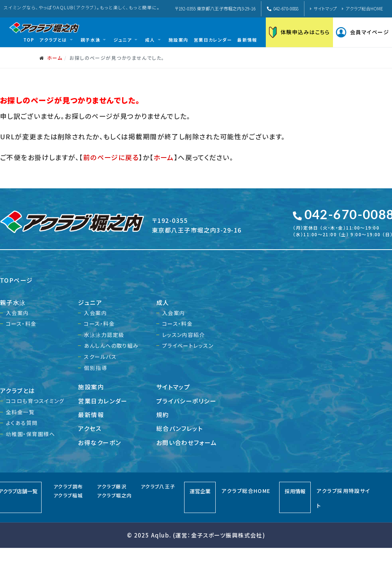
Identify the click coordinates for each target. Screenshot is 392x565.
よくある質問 (22, 423)
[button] (57, 40)
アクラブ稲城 (68, 495)
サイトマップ (325, 8)
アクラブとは (18, 390)
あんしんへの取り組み (111, 345)
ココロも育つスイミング (35, 401)
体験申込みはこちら (299, 32)
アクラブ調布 (68, 486)
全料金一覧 (20, 412)
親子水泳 (13, 302)
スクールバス (100, 357)
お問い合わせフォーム (187, 442)
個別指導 (95, 368)
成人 (163, 302)
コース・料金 (21, 324)
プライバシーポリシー (186, 401)
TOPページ (17, 280)
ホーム (164, 157)
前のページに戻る (111, 157)
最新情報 (91, 415)
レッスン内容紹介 (184, 335)
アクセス (90, 428)
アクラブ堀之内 (114, 495)
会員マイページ (362, 32)
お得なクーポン (99, 442)
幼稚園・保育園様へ (30, 434)
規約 (163, 415)
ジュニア (90, 302)
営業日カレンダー (103, 401)
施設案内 (91, 387)
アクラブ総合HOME (364, 8)
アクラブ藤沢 (112, 486)
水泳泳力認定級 (104, 335)
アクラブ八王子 (158, 486)
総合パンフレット (180, 428)
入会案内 (17, 313)
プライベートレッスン (188, 345)
